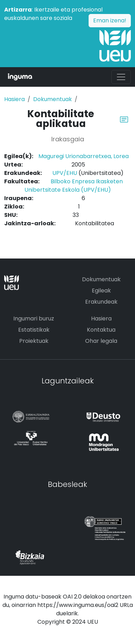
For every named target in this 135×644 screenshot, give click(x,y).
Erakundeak (101, 302)
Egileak (101, 291)
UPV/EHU (65, 173)
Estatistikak (34, 330)
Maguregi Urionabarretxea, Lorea (84, 156)
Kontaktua (101, 330)
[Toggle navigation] (121, 77)
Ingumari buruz (34, 319)
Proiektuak (34, 341)
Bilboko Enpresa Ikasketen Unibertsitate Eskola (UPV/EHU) (74, 186)
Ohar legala (101, 341)
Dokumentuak (52, 99)
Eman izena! (110, 20)
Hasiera (14, 99)
